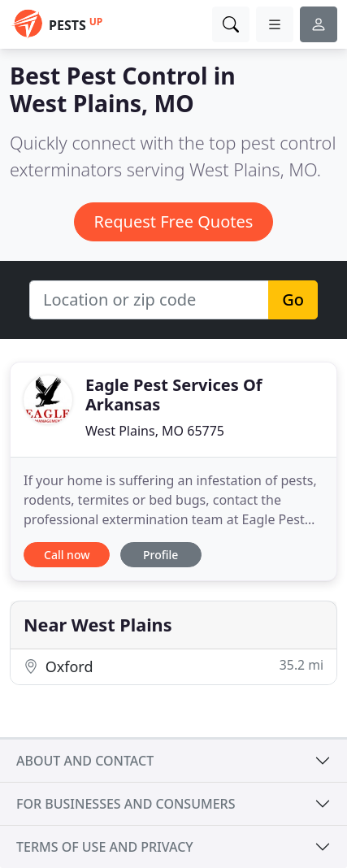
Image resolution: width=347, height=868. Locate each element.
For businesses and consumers (126, 804)
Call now (67, 555)
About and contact (85, 761)
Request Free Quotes (174, 221)
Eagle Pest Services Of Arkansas (174, 395)
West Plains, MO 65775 (155, 431)
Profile (160, 555)
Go (293, 299)
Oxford (173, 666)
